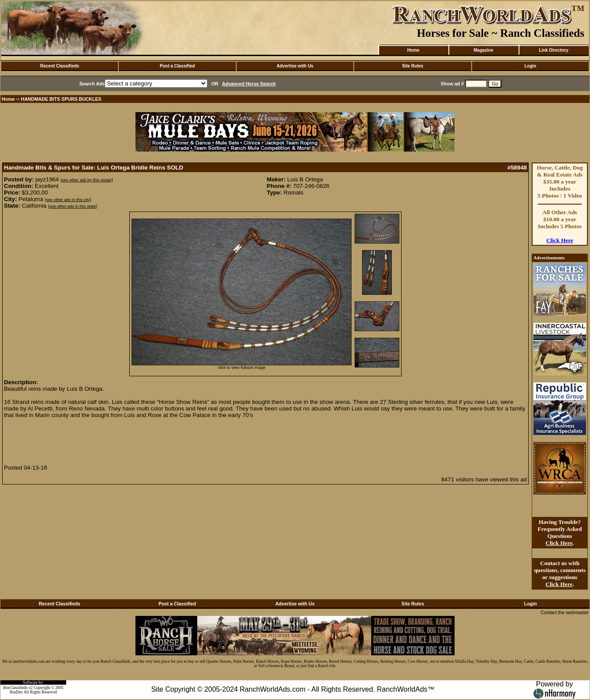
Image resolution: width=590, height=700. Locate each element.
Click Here (560, 240)
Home (413, 50)
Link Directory (553, 50)
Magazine (483, 50)
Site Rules (412, 66)
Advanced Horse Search (249, 84)
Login (530, 66)
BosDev (16, 692)
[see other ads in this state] (73, 206)
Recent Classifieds (60, 66)
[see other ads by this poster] (87, 180)
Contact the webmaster (565, 612)
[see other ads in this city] (68, 200)
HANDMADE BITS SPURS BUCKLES (61, 99)
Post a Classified (178, 66)
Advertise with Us (295, 66)
